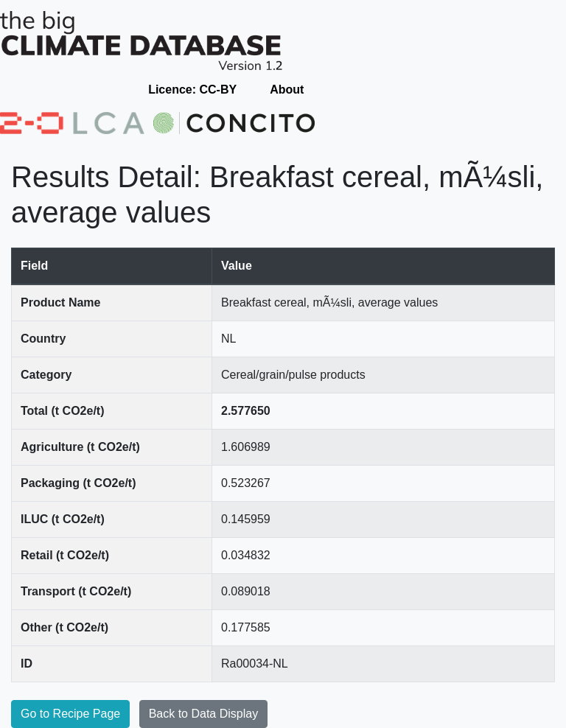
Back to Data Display (204, 714)
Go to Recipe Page (70, 714)
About (287, 90)
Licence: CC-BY (192, 90)
